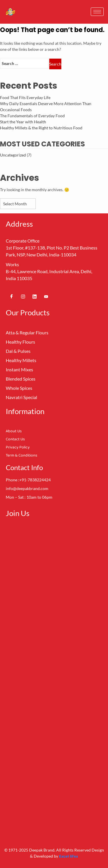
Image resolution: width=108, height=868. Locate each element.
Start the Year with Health (23, 122)
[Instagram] (23, 296)
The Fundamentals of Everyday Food (32, 116)
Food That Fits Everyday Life (25, 97)
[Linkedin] (35, 296)
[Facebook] (12, 296)
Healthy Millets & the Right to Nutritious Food (41, 128)
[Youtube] (46, 296)
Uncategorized (13, 155)
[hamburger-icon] (97, 12)
